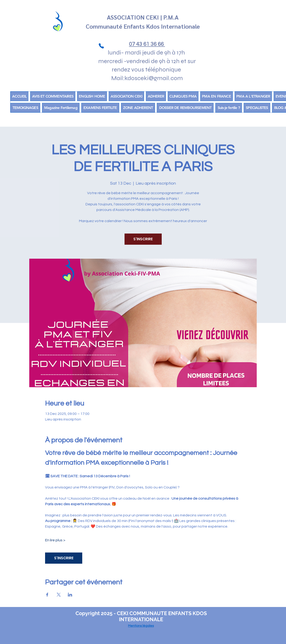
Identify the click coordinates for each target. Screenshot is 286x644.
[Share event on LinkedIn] (70, 595)
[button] (138, 108)
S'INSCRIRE (143, 239)
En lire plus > (55, 540)
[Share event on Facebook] (47, 595)
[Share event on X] (59, 595)
